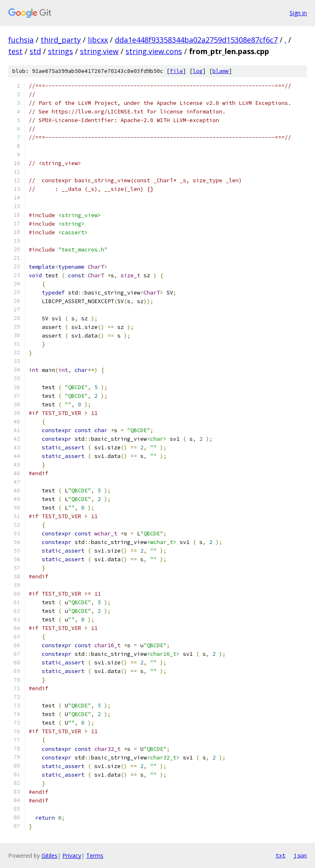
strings (60, 51)
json (300, 855)
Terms (95, 856)
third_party (61, 40)
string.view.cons (154, 51)
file (176, 71)
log (198, 71)
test (15, 51)
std (35, 51)
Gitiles (49, 856)
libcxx (98, 40)
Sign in (298, 13)
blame (221, 71)
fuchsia (21, 40)
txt (281, 855)
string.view (99, 51)
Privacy (72, 856)
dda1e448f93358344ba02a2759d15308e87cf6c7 (196, 40)
